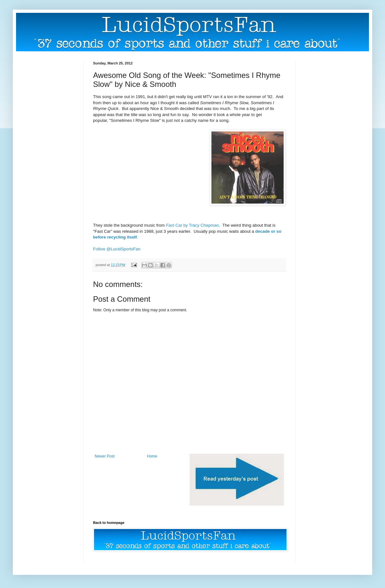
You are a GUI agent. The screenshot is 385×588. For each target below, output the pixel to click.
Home (152, 456)
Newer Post (105, 456)
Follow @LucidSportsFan (117, 249)
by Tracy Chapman (192, 225)
